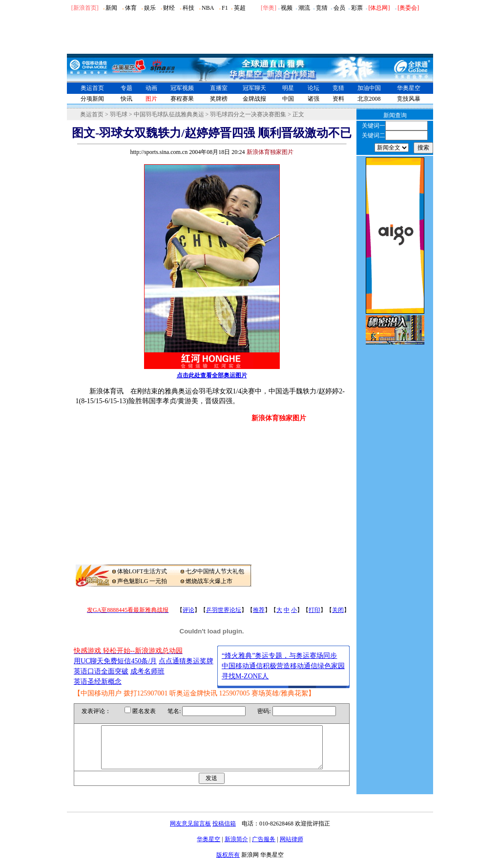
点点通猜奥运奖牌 (186, 661)
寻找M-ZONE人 (245, 676)
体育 (131, 8)
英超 (240, 8)
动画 (151, 88)
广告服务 (264, 848)
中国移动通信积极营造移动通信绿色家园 (283, 666)
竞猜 (322, 8)
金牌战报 (254, 99)
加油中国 (369, 88)
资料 (338, 99)
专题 (126, 88)
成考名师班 (147, 671)
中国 (288, 99)
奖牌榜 (219, 99)
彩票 (357, 8)
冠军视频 (182, 88)
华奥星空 (409, 88)
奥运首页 (92, 88)
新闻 (111, 8)
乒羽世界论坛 (224, 610)
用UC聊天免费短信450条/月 (115, 661)
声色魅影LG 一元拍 (142, 581)
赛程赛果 (182, 99)
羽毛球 (119, 114)
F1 (225, 8)
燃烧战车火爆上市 (209, 581)
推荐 (259, 610)
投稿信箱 (224, 832)
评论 (188, 610)
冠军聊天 (254, 88)
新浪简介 (236, 848)
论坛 (313, 88)
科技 (188, 8)
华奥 (269, 8)
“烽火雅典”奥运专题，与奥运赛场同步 (279, 656)
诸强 (313, 99)
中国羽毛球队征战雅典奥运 (169, 114)
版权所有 (228, 864)
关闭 (338, 610)
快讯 (126, 99)
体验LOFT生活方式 (142, 571)
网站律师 (292, 848)
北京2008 (369, 99)
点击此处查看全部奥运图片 (212, 375)
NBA (208, 8)
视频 (287, 8)
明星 (288, 88)
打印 (314, 610)
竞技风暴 (409, 99)
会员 (339, 8)
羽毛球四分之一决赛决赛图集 (248, 114)
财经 (169, 8)
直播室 (219, 88)
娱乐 (150, 8)
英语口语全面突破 (101, 671)
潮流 (304, 8)
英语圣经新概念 (98, 682)
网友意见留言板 (190, 832)
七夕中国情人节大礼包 (215, 571)
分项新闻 (92, 99)
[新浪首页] (85, 8)
